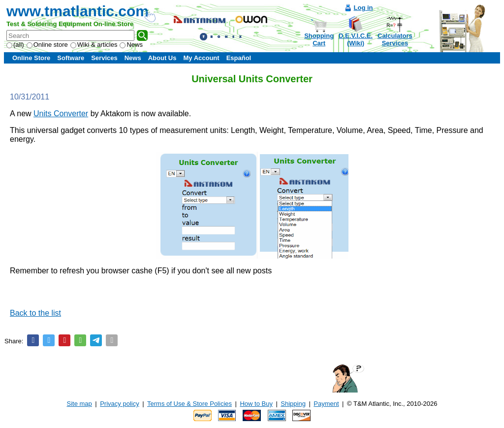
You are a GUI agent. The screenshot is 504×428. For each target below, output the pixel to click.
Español (239, 58)
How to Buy (256, 404)
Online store (47, 45)
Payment (326, 404)
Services (104, 58)
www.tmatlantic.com (78, 11)
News (131, 45)
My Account (201, 58)
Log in (363, 8)
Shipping (293, 404)
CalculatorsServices (395, 39)
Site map (79, 404)
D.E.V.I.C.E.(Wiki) (356, 39)
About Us (162, 58)
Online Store (31, 58)
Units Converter (61, 114)
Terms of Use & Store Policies (189, 404)
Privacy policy (119, 404)
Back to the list (35, 313)
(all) (15, 45)
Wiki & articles (94, 45)
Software (71, 58)
